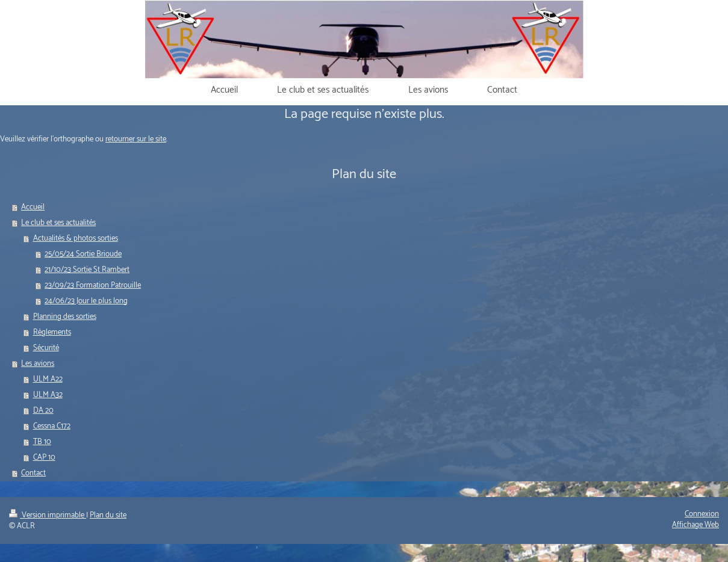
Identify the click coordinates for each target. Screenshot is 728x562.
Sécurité (46, 348)
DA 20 (43, 411)
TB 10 (42, 442)
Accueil (33, 207)
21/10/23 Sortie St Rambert (87, 270)
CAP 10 (44, 458)
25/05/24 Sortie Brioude (83, 254)
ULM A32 (48, 395)
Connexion (702, 514)
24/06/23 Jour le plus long (86, 301)
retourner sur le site (136, 139)
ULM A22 (48, 379)
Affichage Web (695, 525)
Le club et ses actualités (58, 223)
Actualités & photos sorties (76, 239)
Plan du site (108, 515)
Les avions (38, 364)
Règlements (52, 332)
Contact (33, 473)
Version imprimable (48, 515)
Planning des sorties (65, 317)
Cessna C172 (52, 426)
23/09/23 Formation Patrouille (93, 286)
